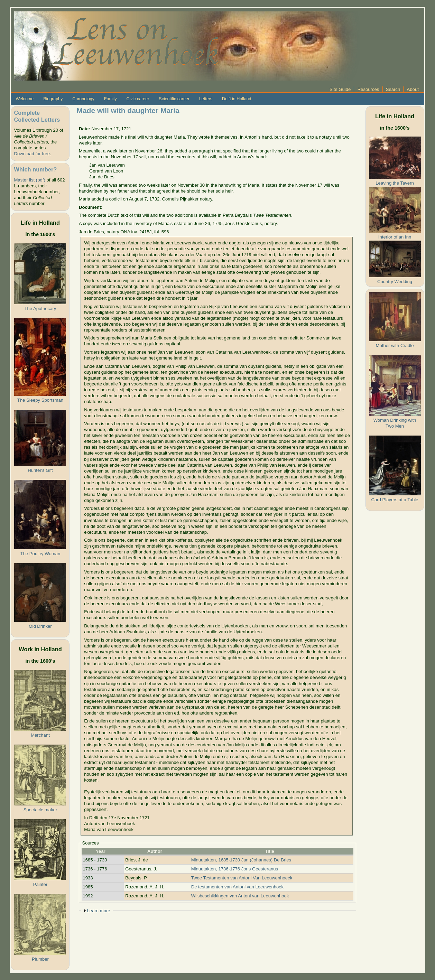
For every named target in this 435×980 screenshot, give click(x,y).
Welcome (25, 99)
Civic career (138, 99)
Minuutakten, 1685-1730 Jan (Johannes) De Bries (241, 860)
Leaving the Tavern (395, 183)
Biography (53, 99)
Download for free (32, 154)
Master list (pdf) (29, 180)
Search (393, 89)
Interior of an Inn (395, 237)
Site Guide (340, 89)
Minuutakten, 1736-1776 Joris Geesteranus (235, 869)
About (413, 89)
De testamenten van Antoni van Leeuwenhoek (237, 887)
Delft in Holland (237, 99)
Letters (206, 99)
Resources (368, 89)
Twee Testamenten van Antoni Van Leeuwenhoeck (242, 878)
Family (110, 99)
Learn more (99, 911)
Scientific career (174, 99)
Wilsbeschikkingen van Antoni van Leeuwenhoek (240, 896)
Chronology (83, 99)
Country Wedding (395, 282)
